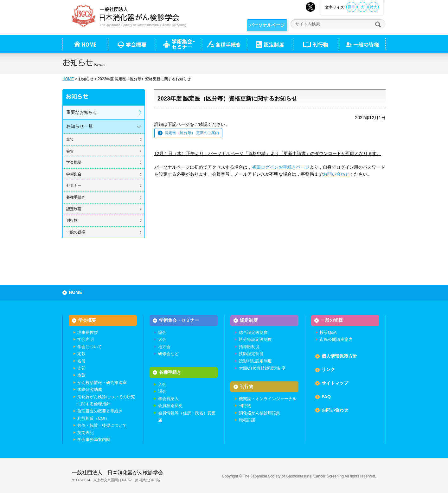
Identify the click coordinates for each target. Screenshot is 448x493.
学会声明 (86, 339)
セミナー (74, 185)
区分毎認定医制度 (255, 339)
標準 (351, 7)
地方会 (164, 347)
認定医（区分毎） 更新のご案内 (192, 133)
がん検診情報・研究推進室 (102, 383)
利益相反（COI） (93, 418)
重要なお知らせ (82, 112)
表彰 (81, 375)
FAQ (326, 397)
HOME (68, 79)
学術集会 (74, 174)
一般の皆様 (76, 232)
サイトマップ (335, 383)
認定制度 (270, 44)
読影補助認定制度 (255, 361)
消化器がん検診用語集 (259, 413)
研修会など (168, 354)
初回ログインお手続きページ (281, 167)
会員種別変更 (170, 406)
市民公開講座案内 (336, 339)
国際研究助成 (90, 389)
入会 (162, 384)
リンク (328, 369)
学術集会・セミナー (179, 320)
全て (70, 139)
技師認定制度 (251, 354)
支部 (81, 368)
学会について (90, 347)
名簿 (81, 361)
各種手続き (224, 44)
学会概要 (74, 162)
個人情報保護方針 (339, 356)
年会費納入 (168, 399)
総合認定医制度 (253, 332)
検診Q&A (328, 332)
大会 (162, 339)
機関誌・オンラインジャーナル (268, 399)
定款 (81, 354)
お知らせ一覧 (80, 126)
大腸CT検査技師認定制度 (262, 368)
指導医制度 (249, 347)
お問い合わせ (336, 174)
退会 (162, 391)
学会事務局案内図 (94, 440)
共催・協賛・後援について (102, 425)
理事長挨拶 (88, 332)
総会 (162, 332)
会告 (70, 151)
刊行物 (316, 44)
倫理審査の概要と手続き (100, 411)
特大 (374, 7)
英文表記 (86, 433)
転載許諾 (247, 420)
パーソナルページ (267, 25)
